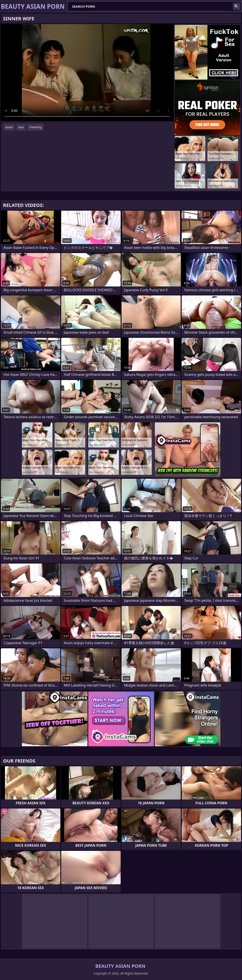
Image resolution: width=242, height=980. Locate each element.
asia (21, 127)
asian (9, 127)
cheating (35, 127)
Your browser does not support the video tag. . (87, 73)
